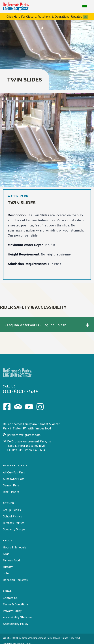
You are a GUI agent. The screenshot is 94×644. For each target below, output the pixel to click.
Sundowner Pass (14, 479)
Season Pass (11, 486)
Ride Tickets (11, 492)
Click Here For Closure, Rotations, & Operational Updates (44, 17)
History (8, 567)
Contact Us (10, 598)
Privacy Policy (12, 611)
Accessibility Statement (19, 618)
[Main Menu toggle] (85, 6)
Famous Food (11, 561)
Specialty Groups (14, 530)
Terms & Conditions (16, 605)
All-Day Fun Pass (14, 473)
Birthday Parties (14, 523)
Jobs (6, 574)
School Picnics (12, 517)
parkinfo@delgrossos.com (22, 435)
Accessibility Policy (16, 624)
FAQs (6, 554)
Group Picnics (12, 510)
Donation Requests (15, 580)
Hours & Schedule (15, 548)
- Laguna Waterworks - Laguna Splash (47, 325)
